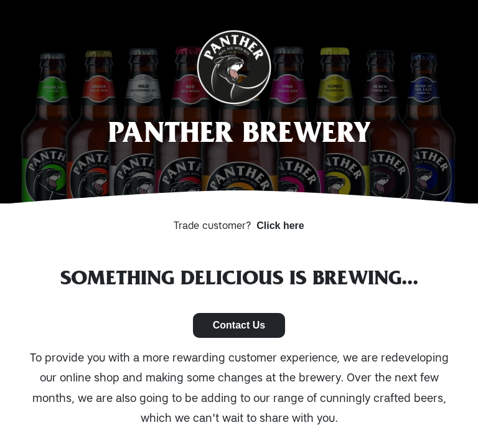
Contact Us (239, 325)
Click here (280, 226)
